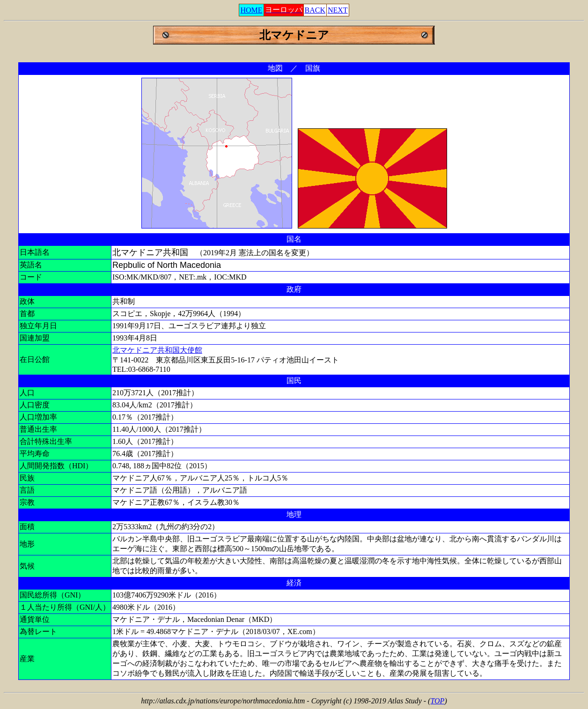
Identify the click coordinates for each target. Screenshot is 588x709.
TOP (437, 701)
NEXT (338, 10)
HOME (251, 10)
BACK (315, 10)
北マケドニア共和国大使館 (157, 350)
